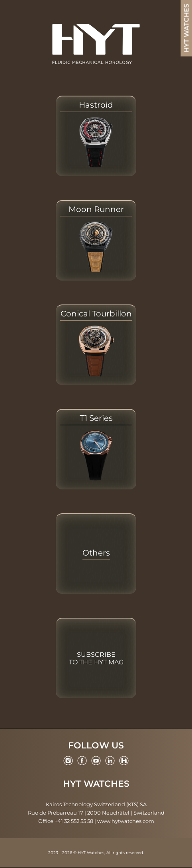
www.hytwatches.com (126, 821)
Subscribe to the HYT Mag (96, 658)
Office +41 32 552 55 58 (66, 821)
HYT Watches (96, 784)
